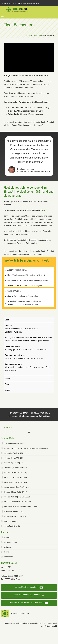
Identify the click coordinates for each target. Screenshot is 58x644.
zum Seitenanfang (49, 626)
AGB (27, 623)
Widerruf (33, 623)
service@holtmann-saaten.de (25, 416)
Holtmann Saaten (11, 542)
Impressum (41, 623)
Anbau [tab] (8, 378)
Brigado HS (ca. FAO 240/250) (16, 492)
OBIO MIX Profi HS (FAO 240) (16, 482)
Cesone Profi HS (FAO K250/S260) (17, 497)
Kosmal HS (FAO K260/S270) (15, 516)
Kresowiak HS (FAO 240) (14, 511)
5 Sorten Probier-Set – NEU (15, 443)
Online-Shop (44, 416)
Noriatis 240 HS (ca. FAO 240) (16, 473)
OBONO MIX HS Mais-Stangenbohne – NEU (21, 507)
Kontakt (7, 537)
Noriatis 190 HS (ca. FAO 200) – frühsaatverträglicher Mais (26, 448)
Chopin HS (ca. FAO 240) (14, 458)
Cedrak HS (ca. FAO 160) (14, 453)
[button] (2, 16)
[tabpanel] (29, 349)
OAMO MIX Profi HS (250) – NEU (17, 487)
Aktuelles (8, 547)
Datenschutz (51, 623)
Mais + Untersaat (11, 521)
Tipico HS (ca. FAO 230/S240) (16, 468)
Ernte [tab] (7, 384)
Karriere (7, 552)
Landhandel (9, 557)
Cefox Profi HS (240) (12, 526)
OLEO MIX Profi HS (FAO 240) (16, 477)
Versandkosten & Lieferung (14, 623)
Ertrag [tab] (7, 390)
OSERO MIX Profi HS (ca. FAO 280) (18, 502)
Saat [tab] (7, 320)
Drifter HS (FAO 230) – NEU (15, 463)
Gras (43, 210)
